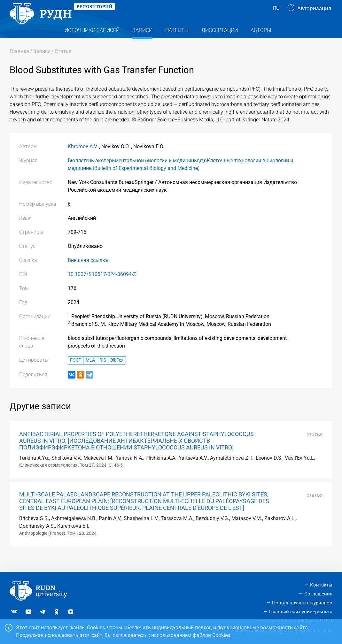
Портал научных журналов (302, 603)
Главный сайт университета (301, 612)
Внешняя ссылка (88, 273)
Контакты (321, 585)
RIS (103, 373)
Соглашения (318, 594)
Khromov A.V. (83, 159)
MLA (90, 373)
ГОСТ (76, 373)
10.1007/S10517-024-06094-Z (102, 287)
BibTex (117, 373)
